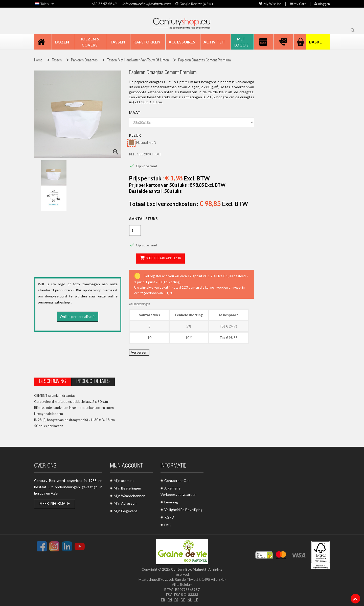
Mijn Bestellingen (127, 487)
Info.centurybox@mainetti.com (146, 4)
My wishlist (270, 4)
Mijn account (124, 480)
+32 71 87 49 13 (104, 4)
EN (169, 599)
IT (197, 599)
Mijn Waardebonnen (130, 495)
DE (183, 599)
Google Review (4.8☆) (196, 4)
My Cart (298, 4)
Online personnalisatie (78, 317)
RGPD (169, 516)
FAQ (168, 524)
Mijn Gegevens (126, 510)
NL (190, 599)
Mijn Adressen (125, 503)
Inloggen (322, 4)
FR (163, 599)
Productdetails (93, 381)
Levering (171, 501)
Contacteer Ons (177, 480)
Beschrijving (53, 381)
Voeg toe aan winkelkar (153, 258)
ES (176, 599)
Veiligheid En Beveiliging (183, 509)
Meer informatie (55, 503)
